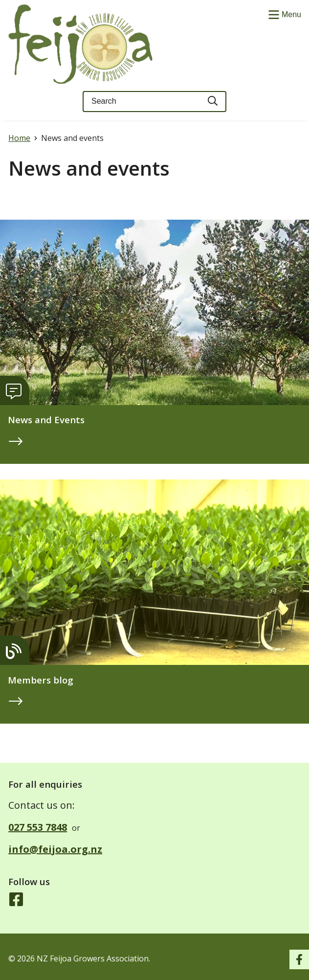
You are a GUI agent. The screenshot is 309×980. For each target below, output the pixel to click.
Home (19, 138)
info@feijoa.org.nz (55, 849)
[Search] (213, 102)
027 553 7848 (38, 827)
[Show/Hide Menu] (284, 14)
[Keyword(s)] (141, 102)
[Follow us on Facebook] (16, 901)
